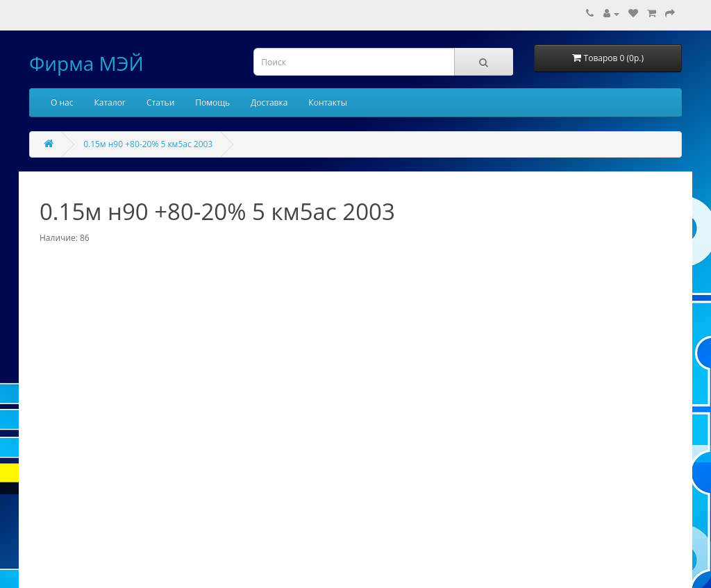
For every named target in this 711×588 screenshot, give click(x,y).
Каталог (110, 102)
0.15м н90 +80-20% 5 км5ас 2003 (148, 144)
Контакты (328, 102)
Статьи (160, 102)
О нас (62, 102)
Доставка (269, 102)
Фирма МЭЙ (86, 63)
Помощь (212, 102)
